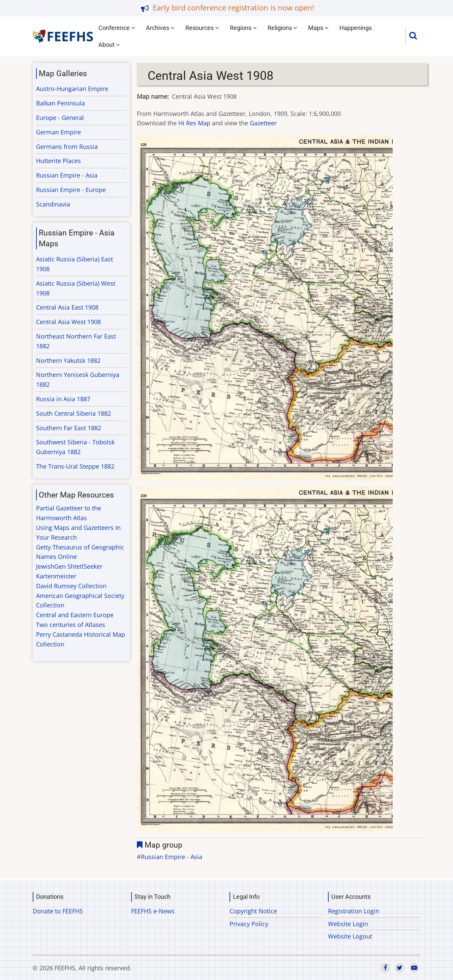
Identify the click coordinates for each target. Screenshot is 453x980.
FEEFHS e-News (153, 911)
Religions (282, 28)
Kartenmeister (56, 576)
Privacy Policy (249, 924)
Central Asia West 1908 (68, 322)
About (109, 45)
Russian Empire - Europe (71, 190)
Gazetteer (263, 123)
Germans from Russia (67, 147)
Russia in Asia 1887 (63, 399)
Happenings (356, 28)
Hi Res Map (194, 123)
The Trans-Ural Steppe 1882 (75, 466)
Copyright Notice (253, 911)
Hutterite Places (58, 161)
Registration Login (354, 911)
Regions (243, 28)
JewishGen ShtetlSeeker (69, 566)
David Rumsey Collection (71, 586)
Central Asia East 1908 (67, 307)
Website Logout (350, 936)
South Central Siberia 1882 (73, 413)
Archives (160, 28)
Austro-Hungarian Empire (72, 89)
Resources (202, 28)
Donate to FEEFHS (58, 911)
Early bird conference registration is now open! (233, 8)
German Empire (58, 132)
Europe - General (60, 118)
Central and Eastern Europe (75, 615)
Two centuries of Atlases (71, 625)
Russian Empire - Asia (172, 857)
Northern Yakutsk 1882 (68, 360)
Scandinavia (53, 204)
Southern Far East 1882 (69, 428)
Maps (318, 28)
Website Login (348, 924)
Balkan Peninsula (61, 103)
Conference (117, 28)
